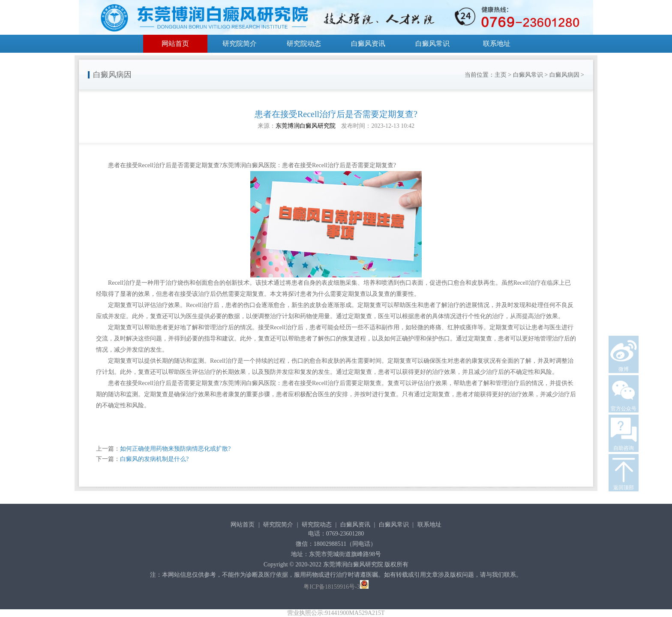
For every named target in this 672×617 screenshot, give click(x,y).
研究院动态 (304, 44)
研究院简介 (240, 44)
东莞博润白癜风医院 (249, 165)
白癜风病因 (564, 75)
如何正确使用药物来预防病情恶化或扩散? (175, 449)
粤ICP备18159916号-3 (331, 587)
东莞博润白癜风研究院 (306, 126)
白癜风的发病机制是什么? (154, 459)
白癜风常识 (432, 44)
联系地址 (497, 44)
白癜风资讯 (368, 44)
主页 (501, 75)
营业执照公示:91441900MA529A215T (336, 613)
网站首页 (175, 44)
